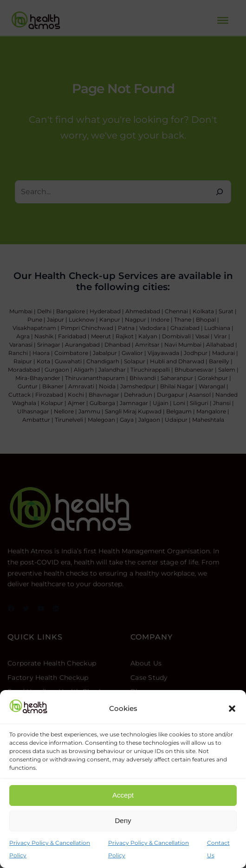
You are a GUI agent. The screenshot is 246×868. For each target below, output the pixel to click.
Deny (123, 820)
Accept (123, 795)
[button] (232, 709)
